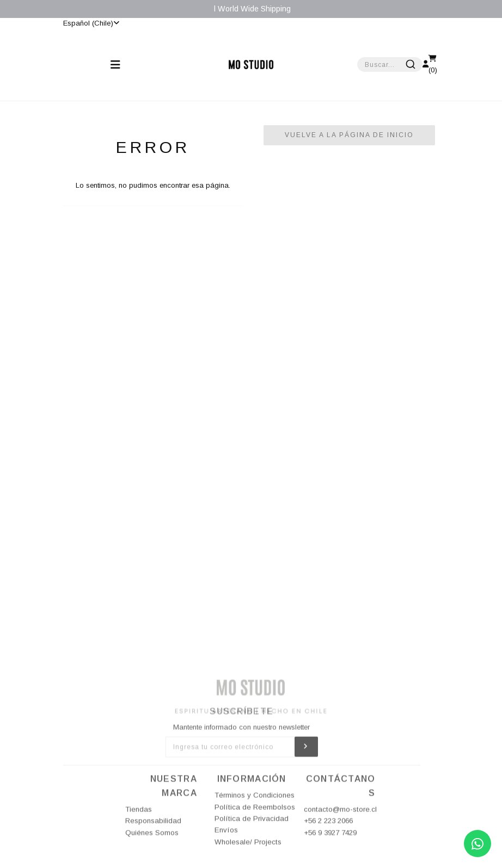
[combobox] (390, 64)
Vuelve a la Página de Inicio (349, 135)
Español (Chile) (91, 23)
